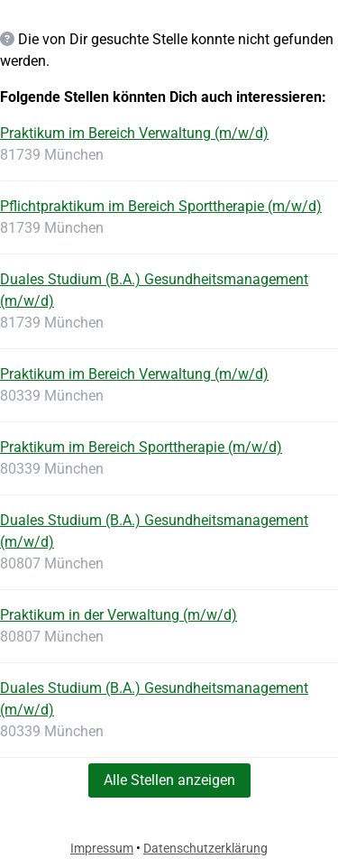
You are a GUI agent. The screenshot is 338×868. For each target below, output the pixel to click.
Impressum (102, 848)
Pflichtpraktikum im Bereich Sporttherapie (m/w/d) (161, 206)
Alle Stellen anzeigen (169, 780)
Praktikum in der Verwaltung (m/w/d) (119, 615)
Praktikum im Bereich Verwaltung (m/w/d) (134, 133)
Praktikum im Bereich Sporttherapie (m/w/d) (141, 447)
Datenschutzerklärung (206, 848)
